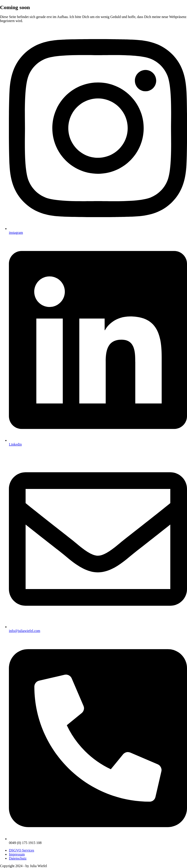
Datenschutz (18, 858)
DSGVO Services (21, 850)
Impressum (17, 854)
